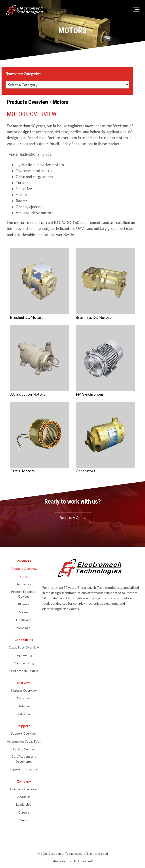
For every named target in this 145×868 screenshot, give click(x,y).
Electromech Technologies (65, 854)
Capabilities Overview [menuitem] (24, 647)
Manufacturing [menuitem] (24, 663)
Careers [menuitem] (24, 812)
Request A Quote (73, 517)
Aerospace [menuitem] (24, 698)
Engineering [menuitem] (24, 655)
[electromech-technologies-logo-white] (25, 10)
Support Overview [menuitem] (24, 733)
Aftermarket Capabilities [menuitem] (24, 741)
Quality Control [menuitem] (24, 749)
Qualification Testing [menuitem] (24, 671)
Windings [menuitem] (24, 628)
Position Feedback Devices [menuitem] (24, 594)
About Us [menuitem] (24, 797)
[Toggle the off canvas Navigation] (136, 10)
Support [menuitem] (24, 726)
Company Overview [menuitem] (24, 789)
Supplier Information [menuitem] (24, 769)
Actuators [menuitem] (24, 584)
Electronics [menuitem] (24, 620)
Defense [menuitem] (24, 706)
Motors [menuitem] (24, 576)
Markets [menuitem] (24, 683)
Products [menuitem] (24, 561)
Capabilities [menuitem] (24, 640)
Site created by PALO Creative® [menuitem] (72, 861)
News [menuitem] (24, 820)
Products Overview (28, 102)
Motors (61, 102)
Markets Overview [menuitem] (24, 690)
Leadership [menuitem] (24, 804)
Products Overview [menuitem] (24, 569)
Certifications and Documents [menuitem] (24, 759)
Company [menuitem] (24, 781)
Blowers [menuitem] (24, 604)
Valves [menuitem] (24, 612)
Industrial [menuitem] (24, 714)
